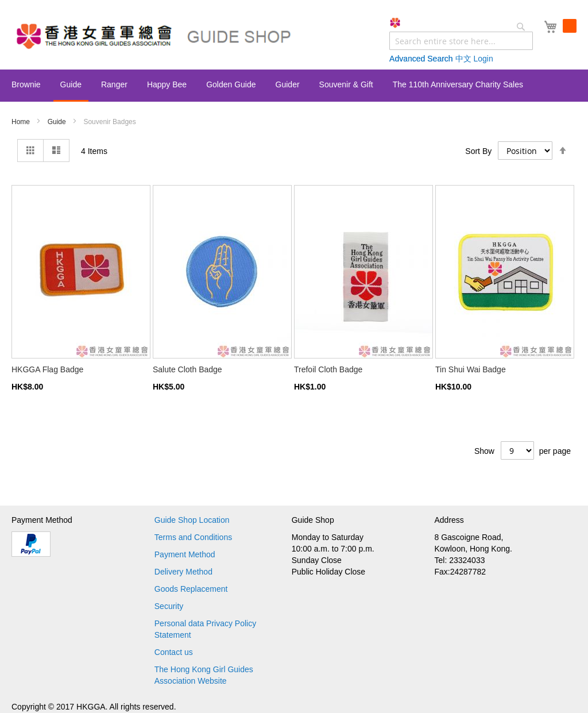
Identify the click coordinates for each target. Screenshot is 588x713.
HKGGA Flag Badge (47, 369)
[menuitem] (26, 84)
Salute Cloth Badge (187, 369)
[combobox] (461, 41)
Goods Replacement (191, 589)
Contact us (174, 652)
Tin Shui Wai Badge (471, 369)
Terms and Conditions (193, 537)
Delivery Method (183, 572)
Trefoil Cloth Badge (328, 369)
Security (169, 606)
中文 (463, 59)
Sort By (478, 151)
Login (483, 59)
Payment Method (185, 554)
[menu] (294, 86)
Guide (58, 122)
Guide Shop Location (192, 520)
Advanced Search (421, 59)
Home (22, 122)
